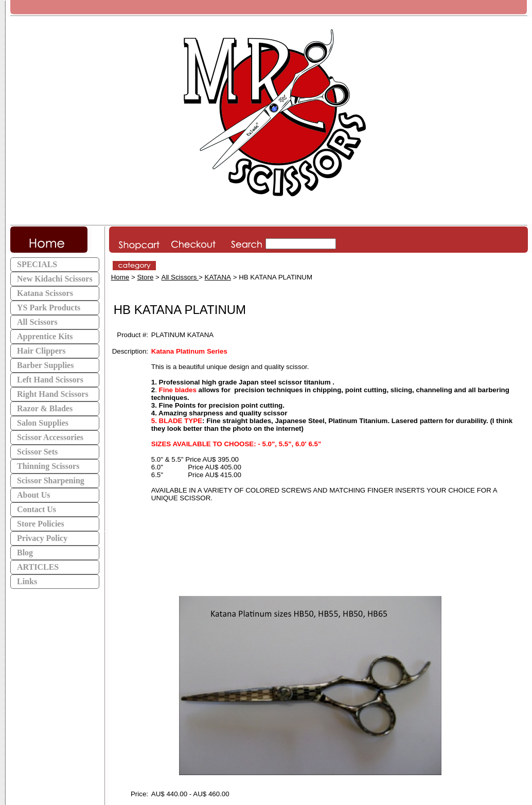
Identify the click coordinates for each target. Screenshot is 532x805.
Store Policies (41, 524)
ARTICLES (38, 567)
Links (27, 581)
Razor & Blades (45, 408)
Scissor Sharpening (51, 480)
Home (120, 277)
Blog (25, 553)
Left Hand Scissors (50, 380)
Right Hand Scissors (53, 394)
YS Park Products (49, 308)
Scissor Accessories (50, 437)
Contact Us (37, 509)
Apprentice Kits (45, 336)
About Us (33, 495)
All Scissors (37, 322)
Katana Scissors (45, 293)
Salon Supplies (43, 423)
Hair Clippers (41, 351)
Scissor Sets (37, 452)
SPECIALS (37, 264)
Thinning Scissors (48, 466)
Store (145, 277)
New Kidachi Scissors (55, 279)
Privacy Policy (42, 538)
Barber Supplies (45, 365)
